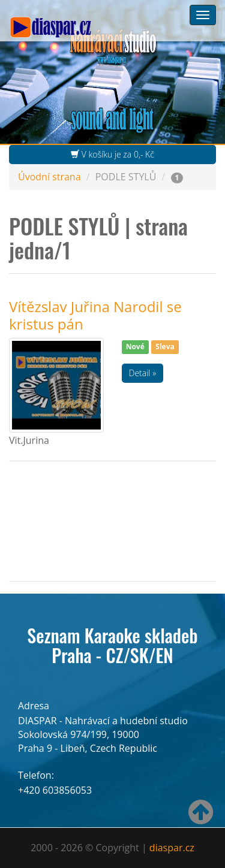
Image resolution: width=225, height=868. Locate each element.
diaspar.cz (172, 848)
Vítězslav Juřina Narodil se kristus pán (95, 315)
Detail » (143, 373)
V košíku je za (112, 154)
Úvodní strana (49, 177)
